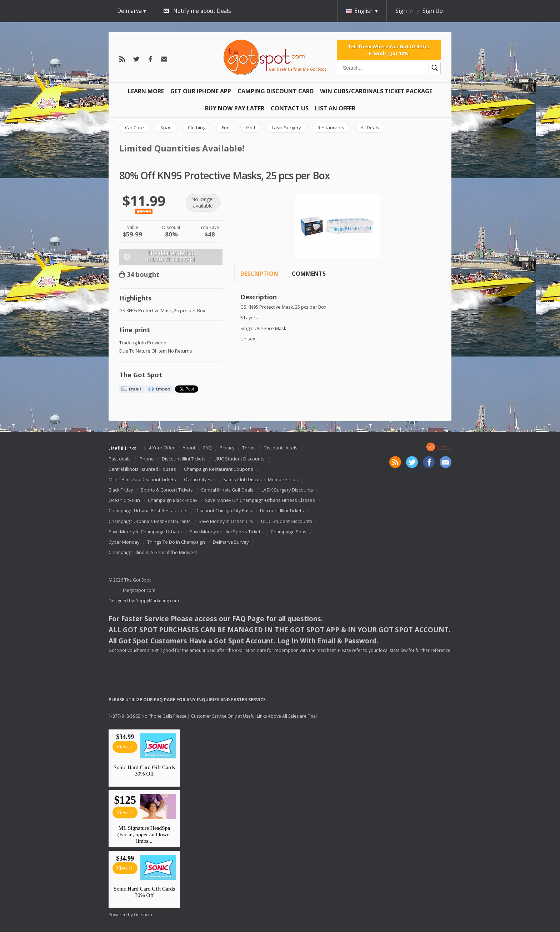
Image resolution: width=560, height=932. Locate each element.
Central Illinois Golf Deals (227, 490)
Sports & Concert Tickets (167, 490)
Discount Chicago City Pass (224, 511)
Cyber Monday (124, 542)
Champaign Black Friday (172, 501)
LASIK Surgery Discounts (287, 490)
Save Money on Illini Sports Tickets (226, 532)
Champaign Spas (289, 532)
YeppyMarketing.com (157, 601)
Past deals (120, 459)
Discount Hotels (281, 448)
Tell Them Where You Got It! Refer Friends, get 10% (389, 50)
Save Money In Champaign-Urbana (145, 532)
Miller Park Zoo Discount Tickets (142, 480)
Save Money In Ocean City (226, 521)
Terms (249, 448)
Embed (163, 389)
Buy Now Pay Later (235, 108)
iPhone (146, 459)
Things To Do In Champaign (176, 542)
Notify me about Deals (202, 11)
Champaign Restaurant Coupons (219, 469)
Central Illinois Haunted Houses (142, 469)
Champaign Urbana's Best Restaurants (150, 521)
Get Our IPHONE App (201, 91)
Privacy (227, 448)
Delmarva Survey (231, 542)
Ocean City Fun (200, 480)
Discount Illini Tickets (184, 459)
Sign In (404, 11)
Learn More (146, 91)
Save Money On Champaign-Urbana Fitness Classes (260, 501)
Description (259, 274)
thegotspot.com (139, 590)
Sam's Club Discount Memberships (261, 480)
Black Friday (121, 490)
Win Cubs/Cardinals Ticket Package (376, 91)
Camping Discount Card (276, 91)
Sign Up (433, 11)
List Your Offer (159, 448)
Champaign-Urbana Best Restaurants (148, 511)
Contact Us (290, 108)
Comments (309, 274)
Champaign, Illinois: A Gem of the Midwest (153, 552)
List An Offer (335, 108)
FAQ (207, 448)
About (189, 448)
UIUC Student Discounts (239, 459)
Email (135, 389)
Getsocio (143, 915)
